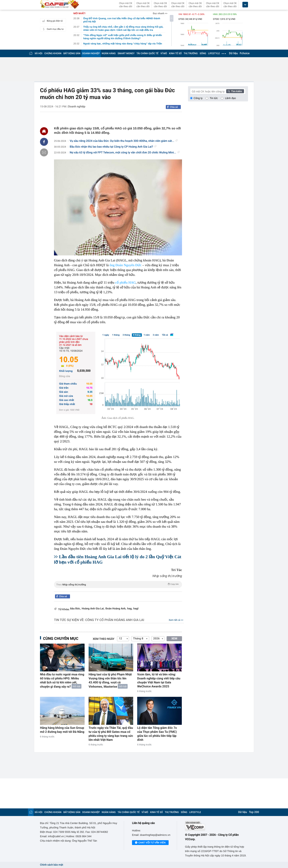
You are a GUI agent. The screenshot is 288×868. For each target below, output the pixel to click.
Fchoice (245, 53)
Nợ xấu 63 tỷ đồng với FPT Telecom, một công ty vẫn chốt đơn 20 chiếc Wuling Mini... (125, 153)
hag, (130, 609)
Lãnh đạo (230, 98)
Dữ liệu (233, 53)
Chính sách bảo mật (51, 865)
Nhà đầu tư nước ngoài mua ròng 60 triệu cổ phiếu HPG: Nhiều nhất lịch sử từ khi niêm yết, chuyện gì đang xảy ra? (62, 680)
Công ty (198, 98)
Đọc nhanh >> (160, 13)
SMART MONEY (126, 53)
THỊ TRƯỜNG (191, 53)
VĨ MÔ (164, 53)
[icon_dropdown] (245, 5)
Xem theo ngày (104, 639)
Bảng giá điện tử (52, 21)
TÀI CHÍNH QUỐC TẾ (147, 53)
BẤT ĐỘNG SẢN (72, 53)
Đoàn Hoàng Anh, (116, 609)
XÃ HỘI (38, 53)
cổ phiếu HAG (125, 282)
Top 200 (254, 812)
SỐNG (203, 53)
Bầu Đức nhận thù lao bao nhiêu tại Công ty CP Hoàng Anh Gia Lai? (113, 147)
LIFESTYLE (214, 53)
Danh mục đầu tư (52, 29)
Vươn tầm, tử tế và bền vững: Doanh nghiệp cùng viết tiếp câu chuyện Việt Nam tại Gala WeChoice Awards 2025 (159, 680)
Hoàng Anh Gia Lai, (93, 609)
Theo (118, 584)
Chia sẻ (174, 107)
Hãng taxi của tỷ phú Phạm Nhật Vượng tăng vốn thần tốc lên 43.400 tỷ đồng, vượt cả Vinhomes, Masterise (110, 680)
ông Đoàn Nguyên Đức (126, 265)
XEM (174, 639)
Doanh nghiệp (77, 107)
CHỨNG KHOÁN (53, 53)
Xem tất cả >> (176, 620)
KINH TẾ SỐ (175, 53)
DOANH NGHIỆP (91, 53)
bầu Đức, (75, 609)
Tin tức (214, 98)
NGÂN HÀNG (109, 53)
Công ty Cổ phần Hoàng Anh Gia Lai (115, 620)
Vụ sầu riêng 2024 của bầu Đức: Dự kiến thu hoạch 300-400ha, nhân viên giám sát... (124, 141)
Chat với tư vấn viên (150, 843)
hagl (136, 609)
